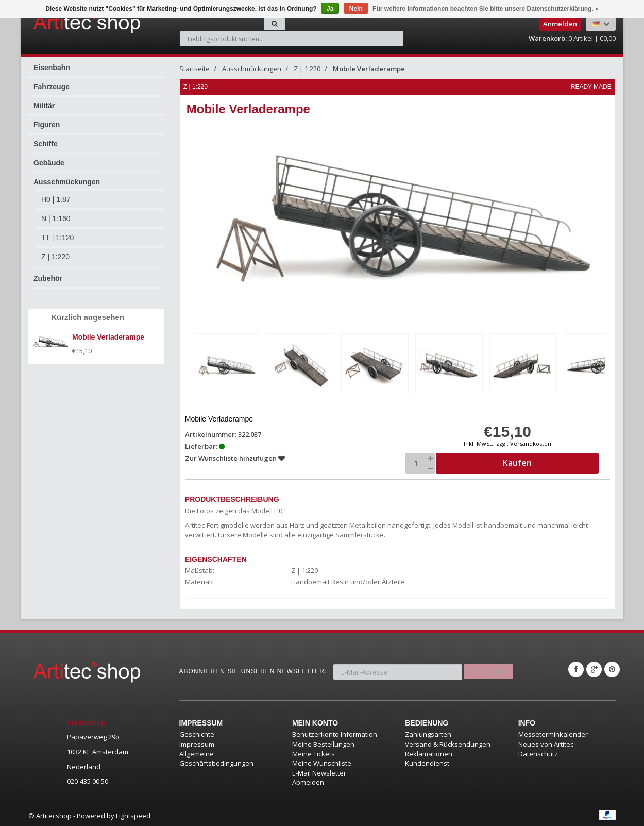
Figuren (47, 125)
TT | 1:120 (57, 238)
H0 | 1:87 (56, 199)
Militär (44, 106)
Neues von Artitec (546, 743)
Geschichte (197, 733)
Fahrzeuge (52, 87)
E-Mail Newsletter (319, 771)
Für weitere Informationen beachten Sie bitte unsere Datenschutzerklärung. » (486, 9)
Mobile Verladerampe (369, 69)
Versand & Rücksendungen (448, 743)
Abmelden (308, 781)
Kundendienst (427, 762)
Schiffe (46, 144)
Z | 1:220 (55, 257)
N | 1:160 (56, 218)
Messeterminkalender (553, 733)
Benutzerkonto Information (335, 733)
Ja (330, 9)
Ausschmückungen (67, 182)
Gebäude (49, 163)
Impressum (197, 743)
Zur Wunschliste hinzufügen (235, 457)
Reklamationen (429, 752)
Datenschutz (538, 752)
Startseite (194, 69)
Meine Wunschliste (322, 762)
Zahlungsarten (428, 733)
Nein (356, 9)
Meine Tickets (313, 752)
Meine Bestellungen (323, 743)
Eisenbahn (52, 68)
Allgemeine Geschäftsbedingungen (216, 757)
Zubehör (48, 278)
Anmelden (488, 668)
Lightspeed (133, 814)
